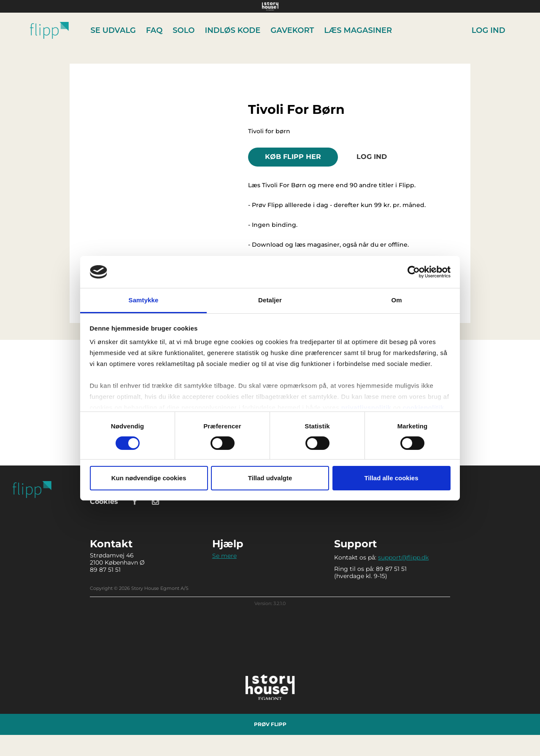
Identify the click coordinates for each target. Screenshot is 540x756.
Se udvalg (113, 30)
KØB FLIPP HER (293, 157)
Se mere (224, 556)
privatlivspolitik (366, 408)
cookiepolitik (423, 408)
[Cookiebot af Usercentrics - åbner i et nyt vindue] (414, 272)
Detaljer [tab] (270, 300)
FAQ (154, 30)
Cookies (104, 502)
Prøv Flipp (270, 724)
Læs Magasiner (358, 30)
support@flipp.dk (403, 557)
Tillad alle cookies (391, 478)
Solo (184, 30)
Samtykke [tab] (144, 300)
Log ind (489, 30)
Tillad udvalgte (270, 478)
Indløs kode (233, 30)
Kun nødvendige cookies (149, 478)
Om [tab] (396, 300)
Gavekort (292, 30)
